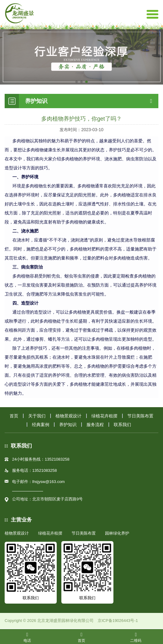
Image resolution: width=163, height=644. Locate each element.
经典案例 (41, 425)
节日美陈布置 (140, 416)
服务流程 (95, 425)
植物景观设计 (68, 416)
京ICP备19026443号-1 (118, 621)
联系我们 (122, 425)
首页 (14, 416)
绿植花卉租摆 (104, 416)
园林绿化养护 (117, 533)
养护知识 (68, 425)
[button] (77, 82)
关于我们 (37, 416)
